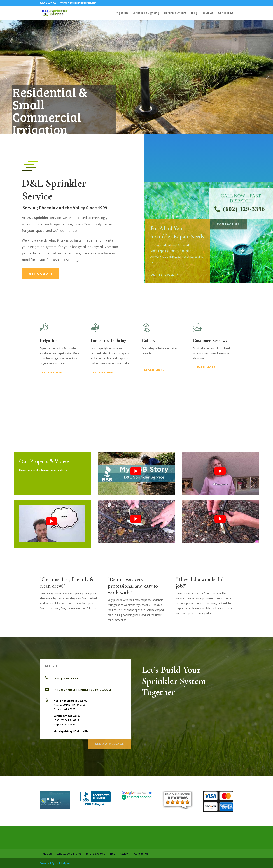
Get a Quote (41, 274)
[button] (6, 77)
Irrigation (121, 13)
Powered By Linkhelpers (55, 863)
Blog (194, 13)
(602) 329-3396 (66, 678)
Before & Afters (175, 13)
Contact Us (226, 13)
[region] (136, 77)
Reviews (208, 13)
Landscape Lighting (146, 13)
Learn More (52, 372)
